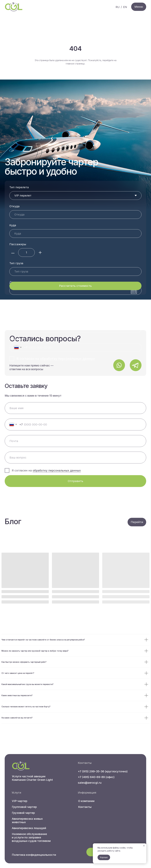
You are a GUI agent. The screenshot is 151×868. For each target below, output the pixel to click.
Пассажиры (18, 244)
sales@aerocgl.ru (90, 783)
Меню (139, 7)
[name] (75, 408)
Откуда (14, 206)
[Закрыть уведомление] (144, 846)
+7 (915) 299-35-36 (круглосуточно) (103, 771)
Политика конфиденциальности (34, 855)
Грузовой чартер (23, 813)
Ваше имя (16, 301)
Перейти (137, 522)
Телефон (15, 339)
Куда (13, 225)
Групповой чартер (24, 807)
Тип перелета (19, 187)
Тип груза (16, 263)
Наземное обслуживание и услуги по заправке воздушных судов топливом (31, 837)
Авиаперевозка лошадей (29, 828)
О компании (86, 801)
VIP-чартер (20, 801)
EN (125, 7)
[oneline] (75, 458)
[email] (75, 441)
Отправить (75, 481)
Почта (14, 320)
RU (118, 7)
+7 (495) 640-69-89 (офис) (96, 777)
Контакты (85, 807)
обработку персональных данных (67, 359)
